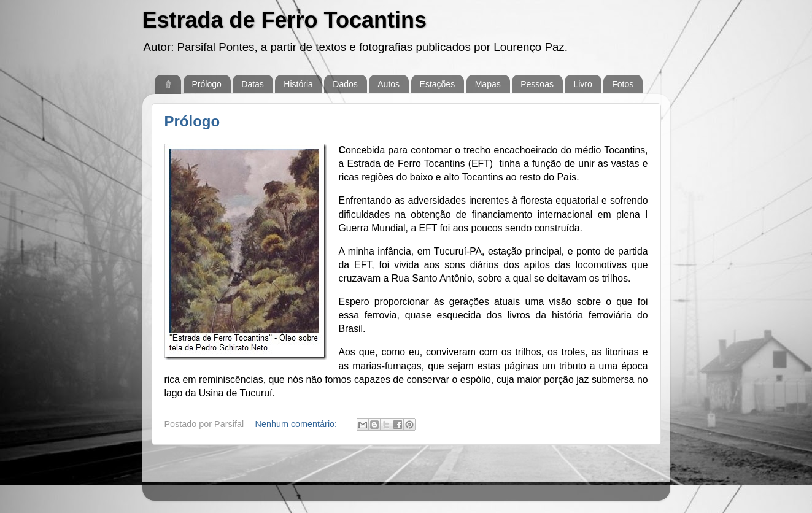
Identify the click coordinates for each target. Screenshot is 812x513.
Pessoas (537, 84)
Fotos (623, 84)
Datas (253, 84)
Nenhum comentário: (298, 424)
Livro (582, 84)
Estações (438, 84)
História (298, 84)
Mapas (488, 84)
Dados (345, 84)
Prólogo (207, 84)
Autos (389, 84)
